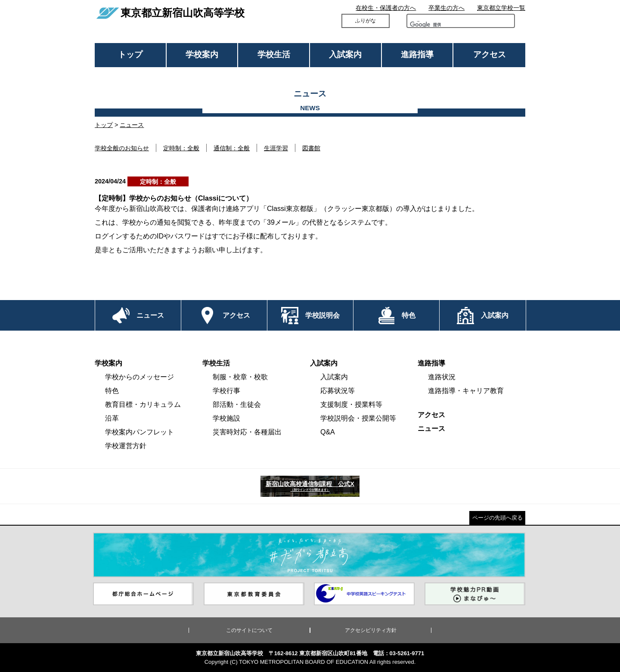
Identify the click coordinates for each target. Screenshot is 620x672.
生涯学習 (276, 148)
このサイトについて (249, 630)
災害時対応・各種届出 (247, 432)
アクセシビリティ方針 (371, 630)
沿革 (112, 418)
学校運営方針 (126, 446)
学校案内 (202, 54)
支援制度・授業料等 (351, 404)
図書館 (311, 148)
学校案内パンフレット (139, 432)
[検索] (434, 27)
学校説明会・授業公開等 (358, 418)
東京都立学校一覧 (501, 8)
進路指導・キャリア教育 (466, 391)
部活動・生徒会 (237, 404)
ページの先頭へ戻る (498, 518)
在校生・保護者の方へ (386, 8)
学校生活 (274, 54)
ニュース (132, 125)
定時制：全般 (181, 148)
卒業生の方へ (446, 8)
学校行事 (226, 391)
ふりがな (366, 21)
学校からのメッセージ (139, 377)
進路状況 (442, 377)
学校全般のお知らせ (122, 148)
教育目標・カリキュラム (143, 404)
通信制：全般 (232, 148)
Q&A (328, 432)
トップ (130, 54)
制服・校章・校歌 (240, 377)
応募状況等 (338, 391)
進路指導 (417, 54)
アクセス (490, 54)
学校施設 (226, 418)
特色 (112, 391)
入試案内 (345, 54)
